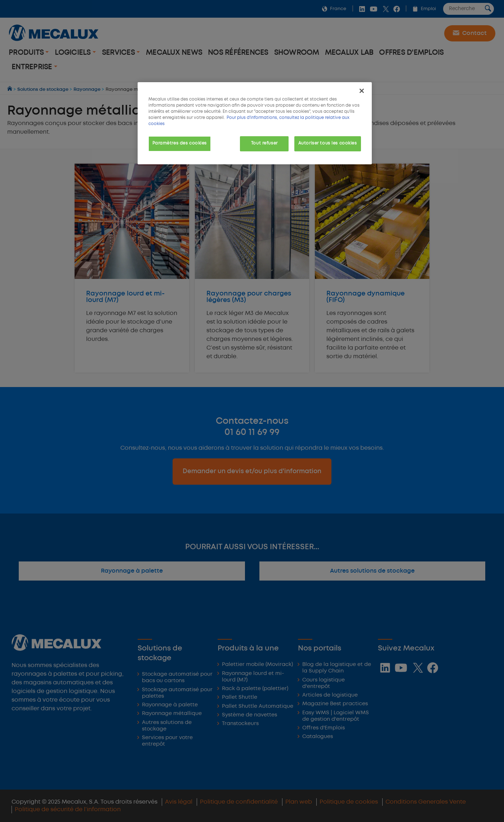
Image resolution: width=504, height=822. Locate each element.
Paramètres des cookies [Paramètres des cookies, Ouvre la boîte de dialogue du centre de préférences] (180, 143)
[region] (255, 123)
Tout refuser (264, 143)
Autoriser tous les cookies (328, 143)
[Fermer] (362, 91)
